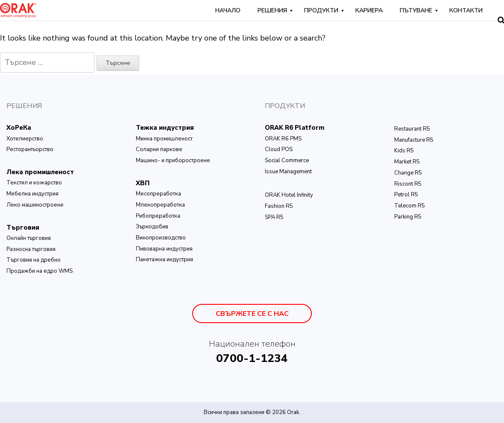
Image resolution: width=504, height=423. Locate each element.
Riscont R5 (408, 184)
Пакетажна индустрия (164, 260)
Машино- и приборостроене (173, 160)
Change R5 (408, 173)
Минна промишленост (164, 139)
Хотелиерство (25, 139)
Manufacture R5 (414, 140)
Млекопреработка (160, 205)
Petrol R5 (406, 195)
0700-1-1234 (252, 358)
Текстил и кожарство (34, 183)
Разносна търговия (31, 249)
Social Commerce (287, 160)
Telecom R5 (410, 206)
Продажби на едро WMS (40, 271)
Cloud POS (279, 149)
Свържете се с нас (252, 314)
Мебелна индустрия (32, 194)
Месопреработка (158, 194)
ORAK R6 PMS (283, 139)
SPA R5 (274, 217)
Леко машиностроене (35, 205)
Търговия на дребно (34, 260)
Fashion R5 (279, 206)
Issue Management (288, 172)
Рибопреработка (158, 216)
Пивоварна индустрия (164, 249)
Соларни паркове (159, 149)
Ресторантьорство (30, 149)
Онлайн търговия (29, 238)
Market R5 (407, 162)
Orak (293, 412)
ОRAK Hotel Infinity (289, 195)
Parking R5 (408, 217)
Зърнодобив (152, 227)
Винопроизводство (161, 238)
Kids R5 (404, 151)
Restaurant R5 (412, 129)
